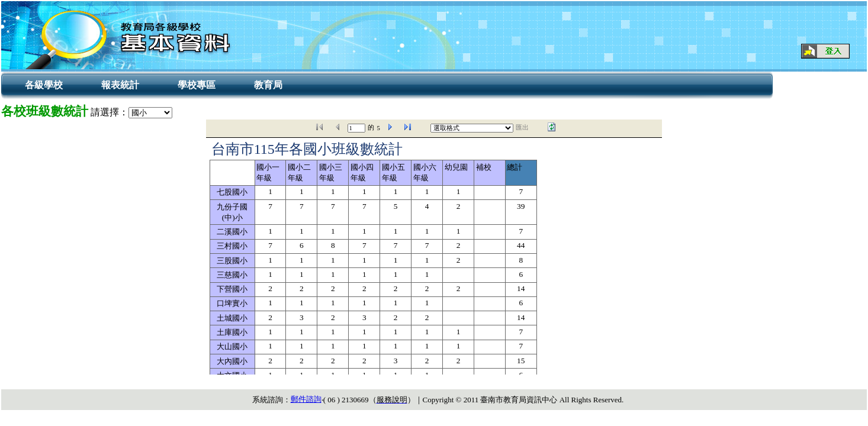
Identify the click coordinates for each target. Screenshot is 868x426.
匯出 (522, 128)
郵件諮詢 (306, 399)
